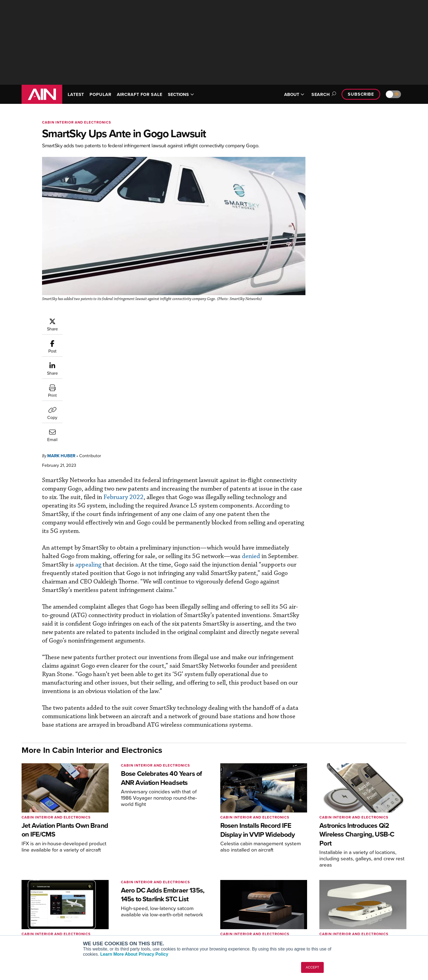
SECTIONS (181, 94)
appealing (191, 429)
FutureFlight (105, 923)
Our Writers (348, 901)
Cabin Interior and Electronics (77, 122)
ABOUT (294, 94)
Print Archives (269, 894)
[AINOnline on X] (45, 904)
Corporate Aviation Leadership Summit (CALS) (128, 933)
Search (323, 94)
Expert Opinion (270, 901)
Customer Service (191, 901)
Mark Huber (94, 320)
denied (95, 429)
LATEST (76, 94)
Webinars (265, 923)
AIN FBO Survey (112, 894)
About (343, 894)
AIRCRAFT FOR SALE (140, 94)
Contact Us (348, 916)
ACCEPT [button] (312, 967)
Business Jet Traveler (116, 916)
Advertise (350, 923)
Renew (182, 908)
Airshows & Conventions (278, 930)
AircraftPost (108, 908)
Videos (263, 916)
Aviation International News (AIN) (127, 901)
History (344, 908)
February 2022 (230, 362)
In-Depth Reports (271, 908)
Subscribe (361, 94)
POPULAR (100, 94)
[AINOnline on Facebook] (23, 904)
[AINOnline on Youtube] (34, 904)
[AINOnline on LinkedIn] (55, 904)
